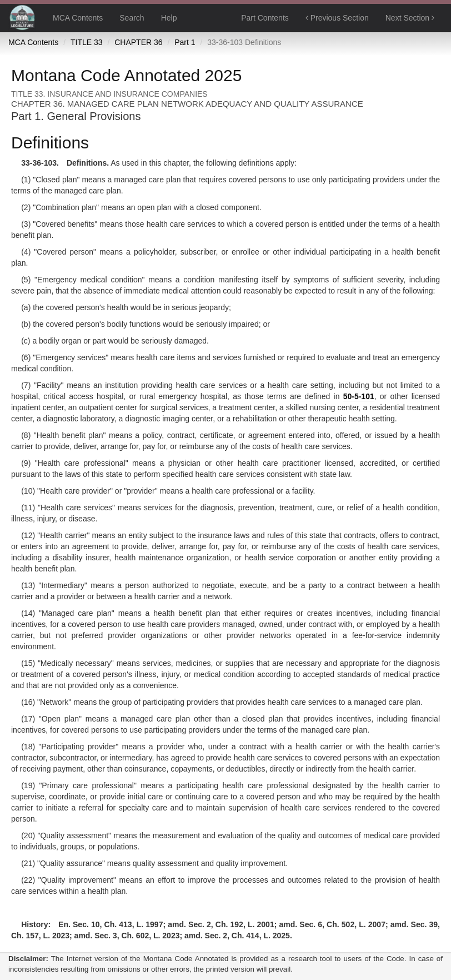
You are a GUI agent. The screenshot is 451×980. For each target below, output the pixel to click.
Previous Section (337, 18)
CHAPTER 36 (138, 42)
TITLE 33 (87, 42)
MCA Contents (78, 18)
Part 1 (185, 42)
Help (169, 18)
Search (132, 18)
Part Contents (265, 18)
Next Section (410, 18)
